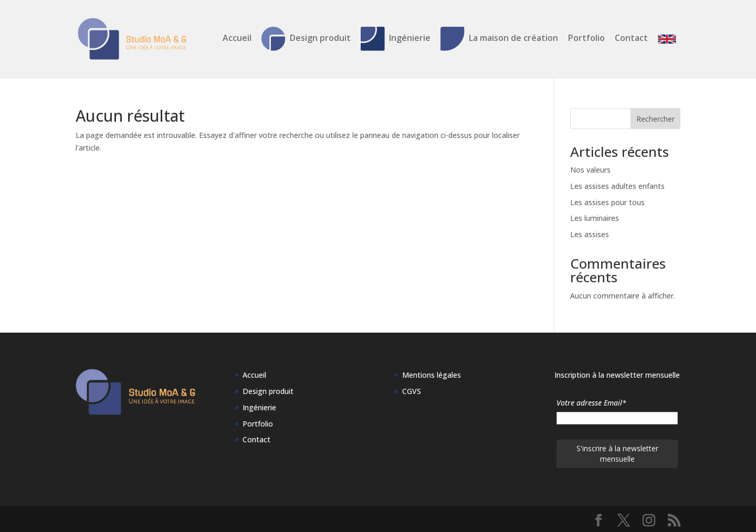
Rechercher (655, 119)
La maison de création (499, 39)
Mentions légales (432, 375)
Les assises (590, 234)
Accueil (237, 39)
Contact (631, 39)
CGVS (412, 391)
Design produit (306, 39)
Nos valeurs (590, 170)
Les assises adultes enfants (617, 186)
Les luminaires (595, 218)
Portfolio (586, 39)
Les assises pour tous (607, 202)
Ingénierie (396, 39)
